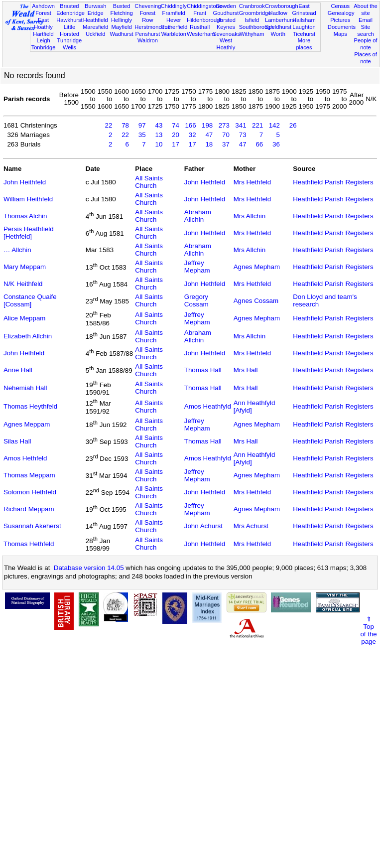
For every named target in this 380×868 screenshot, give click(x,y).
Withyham (252, 34)
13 (159, 135)
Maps (340, 34)
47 (209, 135)
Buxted (122, 6)
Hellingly (122, 20)
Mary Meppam (25, 267)
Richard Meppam (29, 509)
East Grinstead (304, 9)
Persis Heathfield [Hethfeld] (29, 233)
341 (241, 125)
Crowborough (282, 6)
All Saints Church (149, 182)
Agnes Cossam (256, 301)
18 (209, 144)
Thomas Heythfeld (30, 406)
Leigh (43, 40)
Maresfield (95, 27)
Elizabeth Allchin (28, 336)
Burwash (95, 6)
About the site (366, 9)
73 (243, 135)
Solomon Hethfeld (30, 492)
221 (257, 125)
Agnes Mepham (257, 267)
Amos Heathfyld (208, 406)
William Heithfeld (28, 199)
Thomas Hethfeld (29, 544)
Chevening (148, 6)
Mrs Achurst (251, 526)
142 (274, 125)
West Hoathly (226, 44)
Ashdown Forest (43, 9)
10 (159, 144)
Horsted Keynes (226, 23)
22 (109, 125)
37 (226, 144)
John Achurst (203, 526)
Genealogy (341, 13)
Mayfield (121, 27)
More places (304, 44)
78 (125, 125)
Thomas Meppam (29, 475)
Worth (278, 34)
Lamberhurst (280, 20)
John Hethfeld (205, 182)
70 (226, 135)
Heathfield (96, 20)
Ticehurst (304, 34)
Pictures (340, 20)
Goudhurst (226, 13)
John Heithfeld (25, 182)
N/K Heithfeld (23, 284)
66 (259, 144)
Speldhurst (278, 27)
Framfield (174, 13)
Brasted (69, 6)
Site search (365, 30)
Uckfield (96, 34)
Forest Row (148, 16)
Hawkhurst (69, 20)
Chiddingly (174, 6)
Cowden (226, 6)
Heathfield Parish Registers (333, 182)
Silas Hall (17, 441)
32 (192, 135)
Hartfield (43, 34)
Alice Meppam (24, 318)
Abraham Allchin (198, 216)
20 (176, 135)
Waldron (148, 40)
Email (366, 20)
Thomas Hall (203, 370)
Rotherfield (174, 27)
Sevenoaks (226, 34)
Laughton (304, 27)
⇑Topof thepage (368, 630)
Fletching (122, 13)
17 (176, 144)
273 (224, 125)
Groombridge (255, 13)
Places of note (366, 58)
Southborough (256, 27)
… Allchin (17, 250)
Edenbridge (70, 13)
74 (176, 125)
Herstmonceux (152, 27)
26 (293, 125)
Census (340, 6)
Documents (342, 27)
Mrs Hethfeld (253, 182)
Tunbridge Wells (70, 44)
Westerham (201, 34)
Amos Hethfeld (25, 458)
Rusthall (200, 27)
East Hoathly (43, 23)
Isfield (252, 20)
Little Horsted (69, 30)
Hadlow (278, 13)
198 (207, 125)
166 (190, 125)
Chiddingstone (204, 6)
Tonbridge (44, 47)
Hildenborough (205, 20)
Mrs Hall (246, 370)
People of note (366, 44)
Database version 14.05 (89, 568)
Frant (200, 13)
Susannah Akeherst (32, 526)
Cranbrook (252, 6)
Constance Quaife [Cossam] (30, 300)
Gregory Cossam (196, 300)
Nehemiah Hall (25, 388)
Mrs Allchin (250, 216)
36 (276, 144)
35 (142, 135)
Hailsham (304, 20)
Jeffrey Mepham (197, 267)
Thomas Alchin (25, 216)
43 (159, 125)
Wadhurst (122, 34)
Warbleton (174, 34)
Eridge (96, 13)
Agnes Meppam (27, 424)
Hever (174, 20)
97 (142, 125)
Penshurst (147, 34)
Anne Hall (18, 370)
